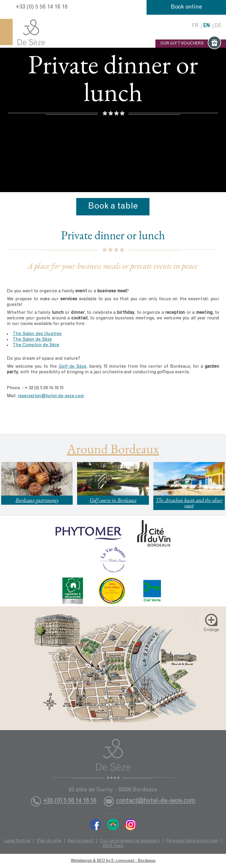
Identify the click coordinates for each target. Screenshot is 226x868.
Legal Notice (17, 841)
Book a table (113, 207)
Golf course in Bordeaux (113, 500)
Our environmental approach (130, 841)
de (218, 26)
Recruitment (81, 841)
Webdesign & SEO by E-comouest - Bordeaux (113, 861)
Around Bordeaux (113, 449)
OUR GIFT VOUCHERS (191, 44)
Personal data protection (192, 841)
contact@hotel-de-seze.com (156, 801)
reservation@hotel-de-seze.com (51, 396)
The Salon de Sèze (32, 340)
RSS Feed (113, 846)
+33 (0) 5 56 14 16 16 (42, 7)
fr (195, 26)
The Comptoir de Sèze (36, 345)
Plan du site (49, 841)
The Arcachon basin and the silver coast (189, 503)
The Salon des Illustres (37, 334)
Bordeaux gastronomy (37, 500)
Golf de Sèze (72, 367)
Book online (186, 7)
